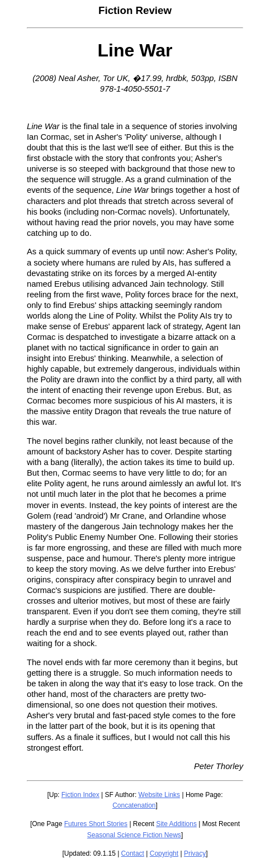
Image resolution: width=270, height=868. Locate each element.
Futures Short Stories (96, 824)
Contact (133, 853)
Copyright (164, 853)
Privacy (195, 853)
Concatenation (134, 805)
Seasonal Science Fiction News (134, 835)
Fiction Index (80, 795)
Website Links (159, 795)
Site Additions (176, 824)
